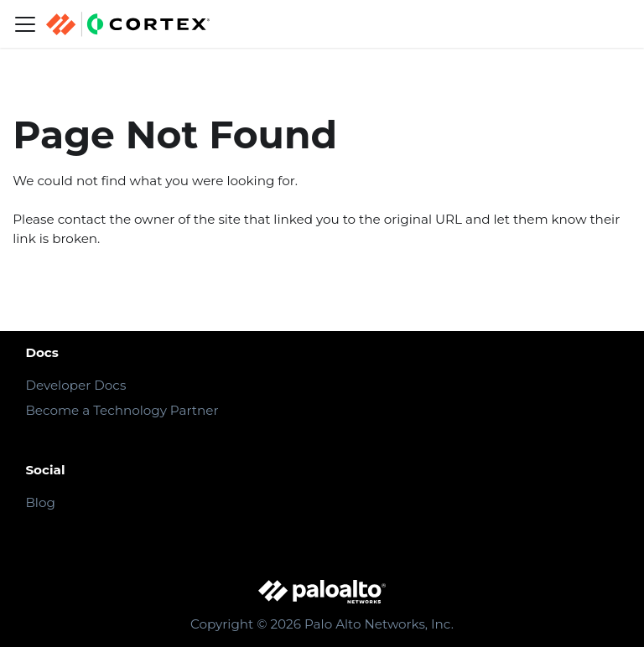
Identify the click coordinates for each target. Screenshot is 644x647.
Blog (40, 502)
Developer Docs (75, 385)
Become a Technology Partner (122, 410)
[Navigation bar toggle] (25, 24)
